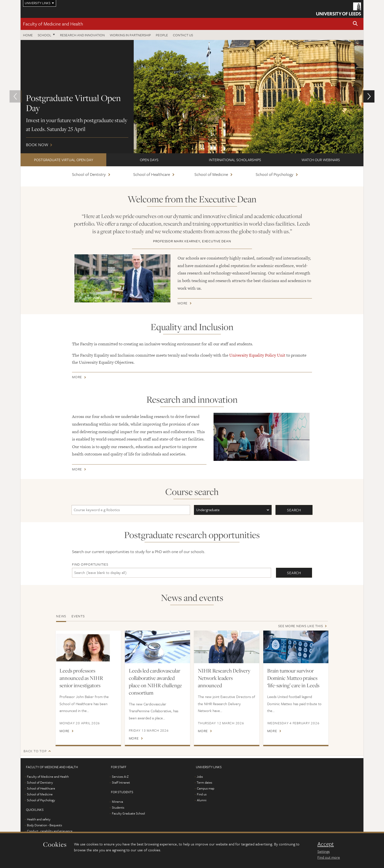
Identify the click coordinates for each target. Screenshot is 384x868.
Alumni (202, 800)
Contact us (183, 35)
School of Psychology (275, 174)
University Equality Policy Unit (257, 355)
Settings (324, 851)
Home (28, 35)
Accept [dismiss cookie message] (326, 844)
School (44, 35)
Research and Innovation (82, 35)
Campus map (206, 788)
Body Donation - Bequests (44, 825)
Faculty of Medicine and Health (53, 24)
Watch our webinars (321, 160)
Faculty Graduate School (128, 813)
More (183, 304)
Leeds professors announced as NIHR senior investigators (81, 678)
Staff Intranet (121, 782)
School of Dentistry (89, 174)
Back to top (35, 751)
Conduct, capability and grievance (50, 831)
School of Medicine (211, 174)
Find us (202, 794)
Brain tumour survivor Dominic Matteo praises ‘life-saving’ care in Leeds (293, 678)
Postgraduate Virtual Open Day (64, 160)
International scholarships (235, 160)
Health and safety (39, 819)
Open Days (149, 160)
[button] (355, 24)
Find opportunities (90, 564)
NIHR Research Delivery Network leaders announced (224, 678)
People (162, 35)
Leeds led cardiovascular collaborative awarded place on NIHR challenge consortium (155, 682)
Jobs (200, 777)
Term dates (204, 782)
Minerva (117, 802)
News (61, 616)
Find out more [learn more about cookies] (329, 857)
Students (118, 807)
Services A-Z (120, 777)
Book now (192, 97)
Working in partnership (130, 35)
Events (78, 616)
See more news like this (300, 626)
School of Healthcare (152, 174)
